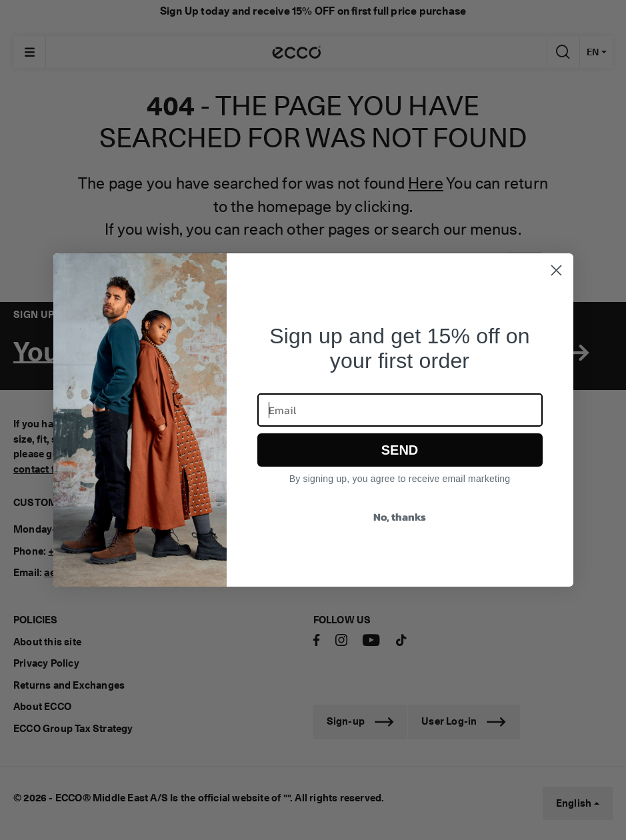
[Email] (400, 410)
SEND (400, 450)
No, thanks (400, 517)
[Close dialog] (556, 270)
